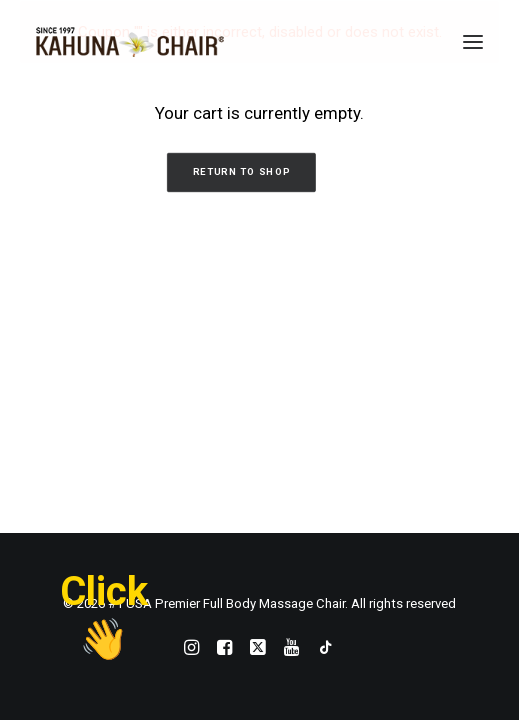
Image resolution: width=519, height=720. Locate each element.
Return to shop (240, 172)
